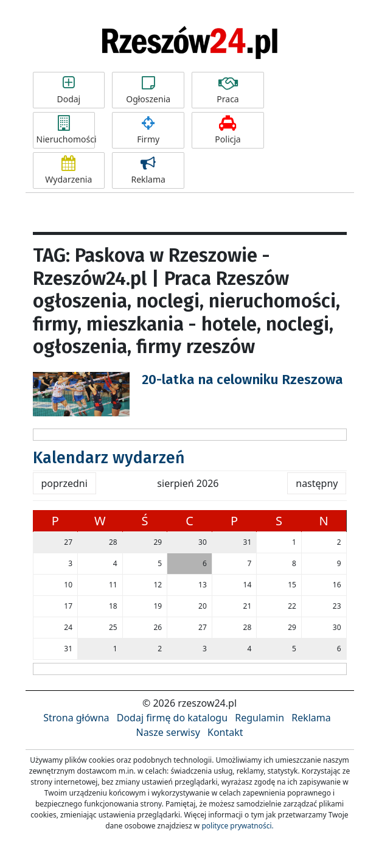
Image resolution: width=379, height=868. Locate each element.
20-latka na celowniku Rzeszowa (242, 380)
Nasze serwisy (168, 732)
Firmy (148, 130)
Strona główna (76, 718)
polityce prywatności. (237, 826)
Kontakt (225, 732)
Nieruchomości (66, 130)
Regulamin (259, 718)
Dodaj (69, 90)
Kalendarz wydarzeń (109, 458)
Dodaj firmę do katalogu (172, 718)
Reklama (148, 170)
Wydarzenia (69, 170)
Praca (228, 90)
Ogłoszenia (148, 90)
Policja (228, 130)
